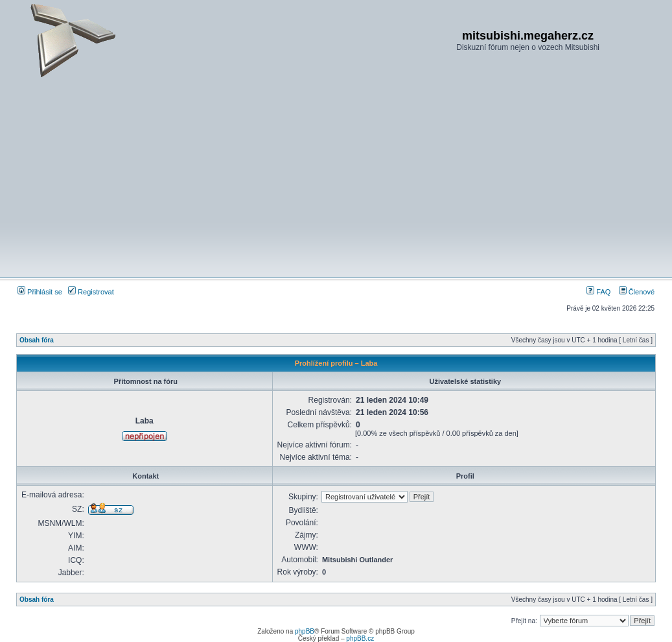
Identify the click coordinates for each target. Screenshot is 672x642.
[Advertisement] (336, 178)
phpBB (305, 631)
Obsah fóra (37, 340)
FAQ (598, 292)
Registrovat (91, 292)
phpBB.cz (360, 638)
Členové (637, 292)
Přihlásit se (40, 292)
